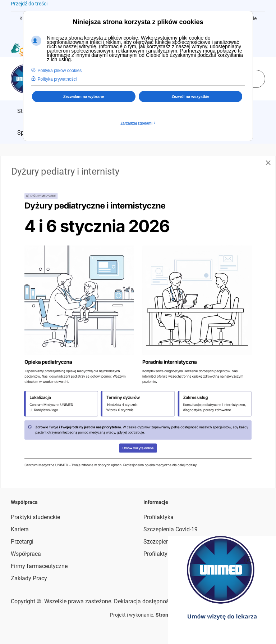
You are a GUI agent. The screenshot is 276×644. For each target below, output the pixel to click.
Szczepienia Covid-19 (171, 529)
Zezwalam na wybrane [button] (84, 96)
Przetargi (22, 542)
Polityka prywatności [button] (57, 79)
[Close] (268, 163)
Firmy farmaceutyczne (39, 566)
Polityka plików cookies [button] (60, 71)
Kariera (20, 529)
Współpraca (26, 554)
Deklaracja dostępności (144, 601)
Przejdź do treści (29, 4)
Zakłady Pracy (29, 578)
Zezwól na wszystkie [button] (191, 96)
